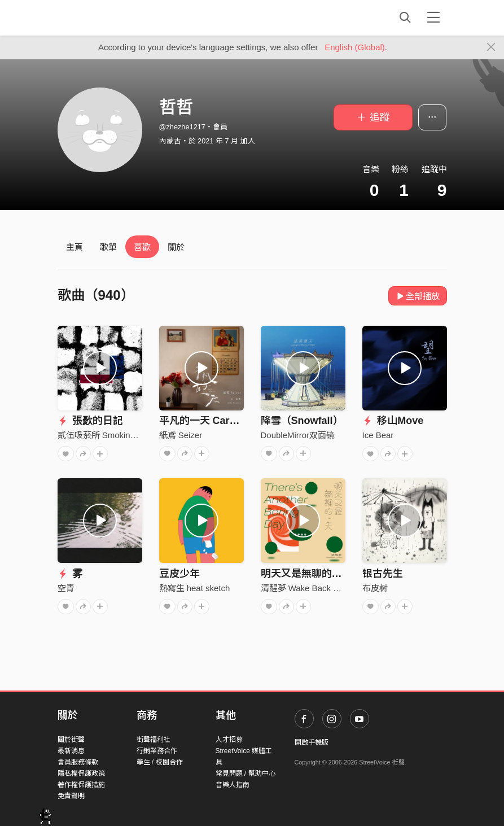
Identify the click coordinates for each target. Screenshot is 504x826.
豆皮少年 (179, 574)
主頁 (74, 247)
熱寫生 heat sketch (195, 588)
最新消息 (71, 751)
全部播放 (418, 296)
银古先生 (383, 574)
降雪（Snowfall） (302, 421)
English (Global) (355, 47)
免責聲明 (71, 796)
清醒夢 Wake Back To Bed (310, 588)
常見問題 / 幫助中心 (246, 773)
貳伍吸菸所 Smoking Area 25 (112, 435)
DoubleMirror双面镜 (298, 435)
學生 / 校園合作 (160, 762)
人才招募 (229, 740)
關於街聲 (71, 740)
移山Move (393, 421)
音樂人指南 (233, 785)
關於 (176, 247)
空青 (66, 588)
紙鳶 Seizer (181, 435)
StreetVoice (104, 18)
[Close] (491, 47)
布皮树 (375, 588)
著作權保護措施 (81, 785)
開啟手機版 (312, 742)
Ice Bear (378, 435)
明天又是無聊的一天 (306, 574)
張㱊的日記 (91, 421)
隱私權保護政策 (81, 773)
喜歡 (142, 247)
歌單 (108, 247)
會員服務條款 (78, 762)
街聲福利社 (154, 740)
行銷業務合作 (157, 751)
